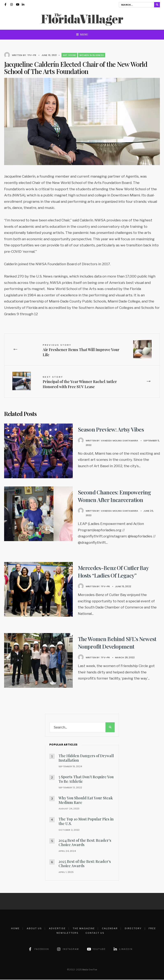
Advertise (57, 929)
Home (15, 929)
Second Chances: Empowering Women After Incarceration (116, 496)
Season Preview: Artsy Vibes (112, 430)
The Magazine (84, 929)
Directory (133, 929)
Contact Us (95, 933)
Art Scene (69, 55)
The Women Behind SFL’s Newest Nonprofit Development (119, 643)
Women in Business (92, 55)
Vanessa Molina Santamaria (120, 441)
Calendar (110, 929)
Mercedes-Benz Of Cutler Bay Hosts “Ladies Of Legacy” (114, 572)
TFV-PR (32, 55)
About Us (34, 929)
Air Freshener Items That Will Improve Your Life (82, 350)
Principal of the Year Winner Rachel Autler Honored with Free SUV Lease (80, 383)
